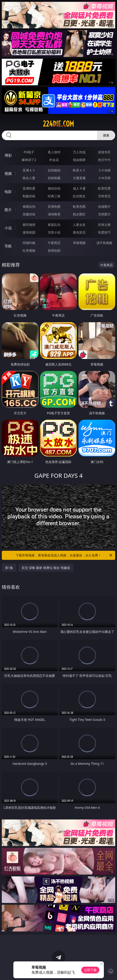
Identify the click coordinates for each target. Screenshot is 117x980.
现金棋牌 (79, 160)
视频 (8, 173)
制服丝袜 (29, 196)
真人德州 (54, 152)
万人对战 (79, 152)
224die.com (58, 124)
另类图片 (104, 214)
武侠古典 (104, 225)
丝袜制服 (54, 178)
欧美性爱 (104, 188)
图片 (8, 210)
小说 (8, 228)
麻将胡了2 (29, 160)
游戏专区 (104, 152)
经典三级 (54, 196)
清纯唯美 (54, 214)
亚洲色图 (54, 206)
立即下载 (90, 970)
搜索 (106, 135)
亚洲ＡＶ (29, 170)
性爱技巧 (104, 232)
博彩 (8, 155)
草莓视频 (79, 243)
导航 (8, 246)
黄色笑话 (79, 232)
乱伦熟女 (79, 196)
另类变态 (104, 196)
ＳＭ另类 (104, 178)
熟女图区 (79, 214)
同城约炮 (29, 243)
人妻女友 (79, 225)
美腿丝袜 (29, 214)
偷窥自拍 (29, 206)
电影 (8, 192)
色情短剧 (54, 250)
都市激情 (29, 225)
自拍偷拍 (54, 170)
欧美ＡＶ (79, 170)
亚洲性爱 (29, 188)
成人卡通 (79, 188)
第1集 (9, 568)
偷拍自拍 (54, 188)
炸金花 (54, 160)
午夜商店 (54, 243)
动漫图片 (104, 206)
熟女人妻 (29, 178)
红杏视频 (29, 250)
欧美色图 (79, 206)
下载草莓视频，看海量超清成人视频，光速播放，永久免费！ (64, 555)
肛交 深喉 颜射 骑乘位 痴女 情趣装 (46, 568)
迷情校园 (29, 232)
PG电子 (29, 152)
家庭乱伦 (54, 225)
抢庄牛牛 (104, 160)
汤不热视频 (104, 243)
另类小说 (54, 232)
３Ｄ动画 (104, 170)
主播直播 (79, 178)
